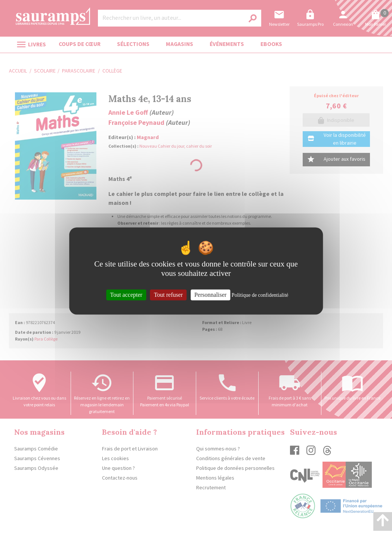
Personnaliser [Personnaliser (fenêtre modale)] (210, 295)
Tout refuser (169, 295)
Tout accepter (126, 295)
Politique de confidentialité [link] (260, 295)
